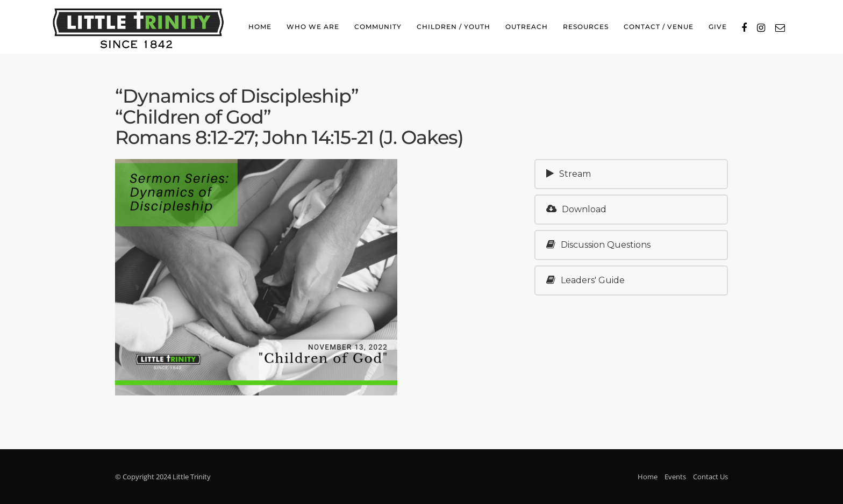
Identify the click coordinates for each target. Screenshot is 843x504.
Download (576, 209)
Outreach (527, 27)
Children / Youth (453, 27)
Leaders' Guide (585, 280)
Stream (569, 174)
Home (260, 27)
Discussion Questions (598, 245)
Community (378, 27)
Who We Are (313, 27)
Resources (586, 27)
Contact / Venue (659, 27)
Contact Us (710, 477)
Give (718, 27)
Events (675, 477)
